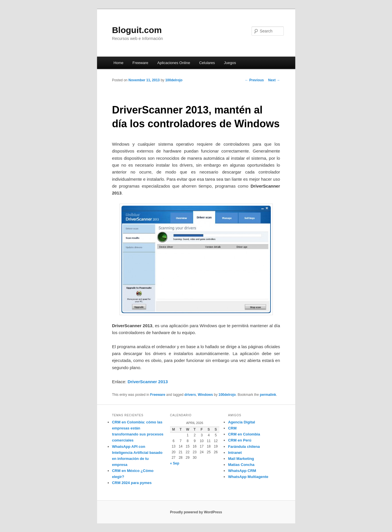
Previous (254, 80)
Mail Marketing (241, 459)
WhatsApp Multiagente (248, 477)
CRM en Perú (240, 440)
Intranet (235, 453)
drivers (190, 395)
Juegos (230, 63)
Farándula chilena (244, 447)
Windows (205, 395)
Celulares (207, 63)
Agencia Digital (242, 422)
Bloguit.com (137, 30)
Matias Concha (241, 465)
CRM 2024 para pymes (132, 483)
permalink (268, 395)
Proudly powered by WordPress (196, 512)
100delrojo (174, 80)
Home (118, 63)
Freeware (140, 63)
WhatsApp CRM (242, 471)
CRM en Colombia (244, 434)
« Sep (175, 463)
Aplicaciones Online (174, 63)
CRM (232, 428)
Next (274, 80)
